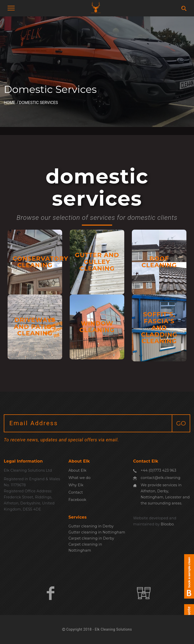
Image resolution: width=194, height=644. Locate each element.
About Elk (77, 470)
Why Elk (76, 485)
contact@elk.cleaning (161, 478)
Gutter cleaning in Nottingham (97, 532)
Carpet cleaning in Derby (91, 538)
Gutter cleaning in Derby (91, 526)
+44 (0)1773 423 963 (159, 470)
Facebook (77, 500)
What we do (80, 478)
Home (9, 103)
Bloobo (167, 524)
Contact (76, 492)
